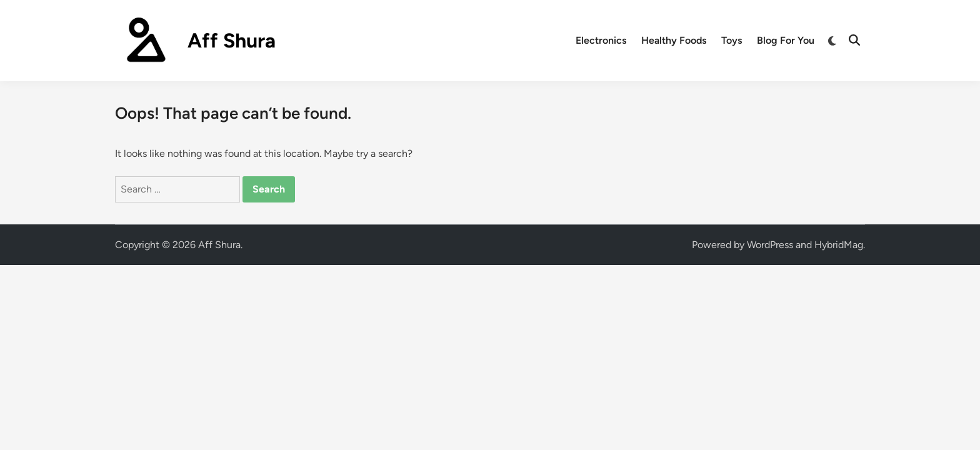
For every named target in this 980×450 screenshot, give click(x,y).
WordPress (770, 245)
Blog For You (786, 40)
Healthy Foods (674, 40)
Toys (732, 40)
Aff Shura (232, 41)
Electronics (601, 40)
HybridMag (839, 245)
